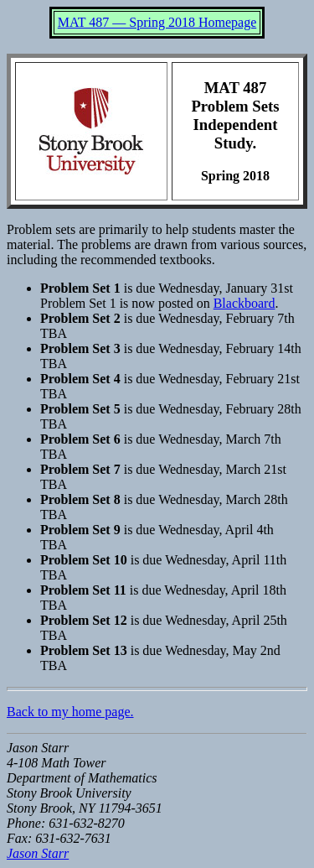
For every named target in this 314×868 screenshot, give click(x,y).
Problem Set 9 (80, 530)
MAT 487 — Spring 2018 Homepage (157, 22)
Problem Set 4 (80, 379)
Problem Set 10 (84, 560)
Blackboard (245, 303)
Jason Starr (38, 853)
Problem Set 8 (80, 499)
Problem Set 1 (80, 288)
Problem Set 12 (84, 620)
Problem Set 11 (83, 590)
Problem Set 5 (80, 409)
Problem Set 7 (80, 469)
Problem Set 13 (84, 650)
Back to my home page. (70, 712)
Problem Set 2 (80, 318)
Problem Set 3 (80, 348)
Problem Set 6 (80, 439)
